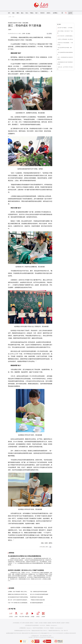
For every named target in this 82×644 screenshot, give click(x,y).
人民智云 (38, 614)
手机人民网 (22, 614)
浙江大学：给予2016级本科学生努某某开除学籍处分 (20, 600)
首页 (9, 13)
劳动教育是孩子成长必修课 (36, 597)
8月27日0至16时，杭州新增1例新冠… (66, 36)
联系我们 (67, 623)
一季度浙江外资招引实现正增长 (38, 600)
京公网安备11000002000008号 (70, 633)
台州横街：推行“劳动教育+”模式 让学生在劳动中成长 (20, 592)
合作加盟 (41, 623)
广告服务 (36, 623)
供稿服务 (45, 623)
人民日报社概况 (16, 623)
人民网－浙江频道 (26, 34)
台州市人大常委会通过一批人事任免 (65, 39)
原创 (13, 17)
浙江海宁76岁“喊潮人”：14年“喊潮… (66, 28)
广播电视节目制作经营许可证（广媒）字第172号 (58, 631)
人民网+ (16, 614)
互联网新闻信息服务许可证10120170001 (22, 631)
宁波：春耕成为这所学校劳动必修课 (39, 592)
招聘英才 (32, 623)
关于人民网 (22, 623)
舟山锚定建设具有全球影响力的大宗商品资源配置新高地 (24, 556)
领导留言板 (27, 614)
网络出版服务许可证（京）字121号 (48, 633)
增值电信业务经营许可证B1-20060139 (39, 631)
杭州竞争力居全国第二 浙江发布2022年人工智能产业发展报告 (26, 570)
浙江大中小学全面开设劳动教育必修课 (39, 594)
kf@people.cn (29, 628)
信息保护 (63, 623)
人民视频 (32, 614)
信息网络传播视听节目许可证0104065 (14, 633)
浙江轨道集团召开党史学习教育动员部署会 (18, 597)
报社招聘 (27, 623)
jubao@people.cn (54, 625)
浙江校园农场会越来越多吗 (36, 603)
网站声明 (54, 623)
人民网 (10, 17)
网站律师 (58, 623)
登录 (71, 13)
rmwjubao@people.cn (59, 628)
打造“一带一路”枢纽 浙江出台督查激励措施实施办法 (20, 603)
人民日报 (11, 614)
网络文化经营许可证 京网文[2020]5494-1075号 (31, 633)
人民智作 (43, 614)
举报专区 (42, 13)
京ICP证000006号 (60, 633)
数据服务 (50, 623)
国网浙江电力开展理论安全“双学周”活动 (17, 594)
